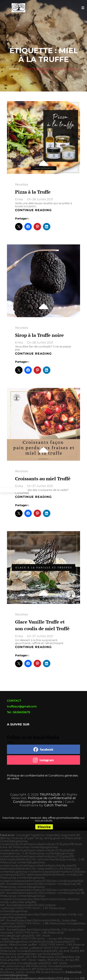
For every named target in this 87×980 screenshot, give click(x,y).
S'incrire (44, 827)
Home (14, 69)
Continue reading (33, 210)
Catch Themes (56, 805)
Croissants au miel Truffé (43, 479)
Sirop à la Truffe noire (39, 335)
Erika (19, 199)
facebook (43, 749)
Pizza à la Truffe (33, 192)
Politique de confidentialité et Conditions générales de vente (42, 777)
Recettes (22, 184)
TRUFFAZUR (50, 794)
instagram (43, 760)
